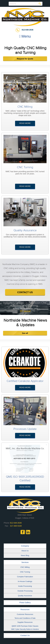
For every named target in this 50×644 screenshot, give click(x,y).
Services (25, 562)
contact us (25, 292)
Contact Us (25, 635)
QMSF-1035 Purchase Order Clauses (25, 626)
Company (25, 546)
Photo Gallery (25, 603)
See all (25, 333)
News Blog (25, 555)
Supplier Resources (25, 622)
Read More (25, 123)
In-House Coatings (25, 581)
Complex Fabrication (25, 577)
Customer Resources (25, 614)
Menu (25, 36)
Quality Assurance (25, 596)
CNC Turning (25, 572)
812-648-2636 (28, 30)
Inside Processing (25, 586)
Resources (25, 609)
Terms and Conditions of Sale (25, 618)
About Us (25, 551)
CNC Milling (25, 567)
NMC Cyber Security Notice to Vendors (25, 629)
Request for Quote (25, 59)
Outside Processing (25, 591)
